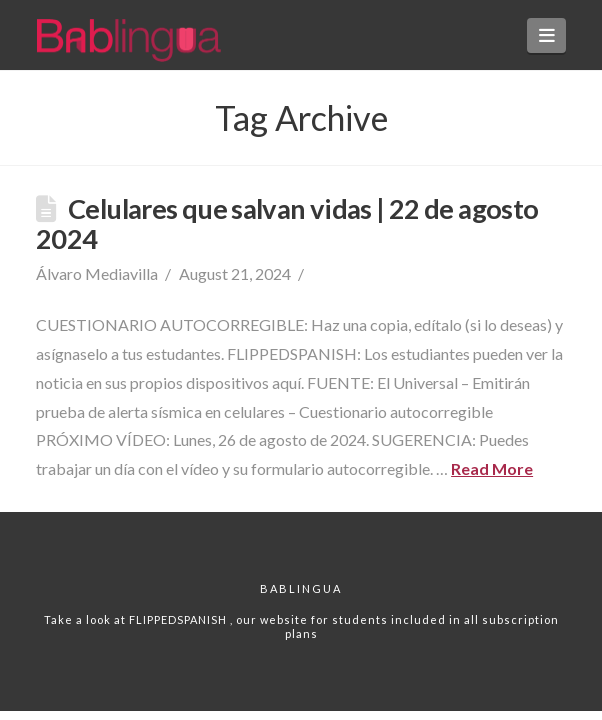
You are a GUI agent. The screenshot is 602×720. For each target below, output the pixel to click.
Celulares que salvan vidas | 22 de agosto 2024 (287, 223)
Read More (492, 468)
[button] (546, 35)
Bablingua (301, 588)
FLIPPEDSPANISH (179, 619)
